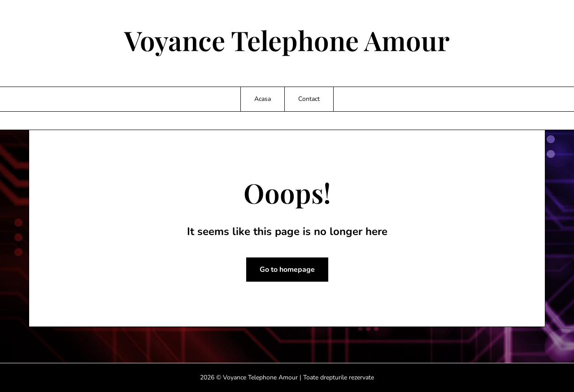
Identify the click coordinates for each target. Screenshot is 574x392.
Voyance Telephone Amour (287, 40)
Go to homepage (287, 270)
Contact (309, 99)
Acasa (263, 99)
